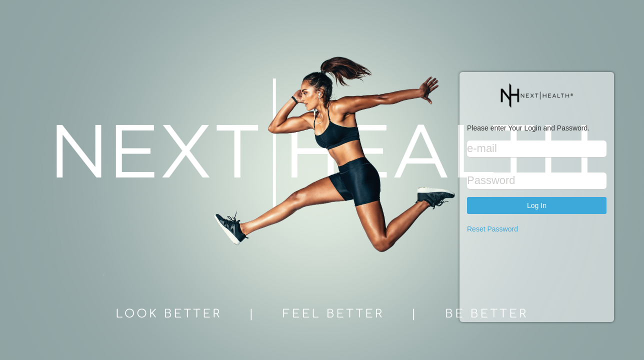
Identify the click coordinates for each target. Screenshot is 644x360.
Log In (537, 205)
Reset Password (492, 229)
